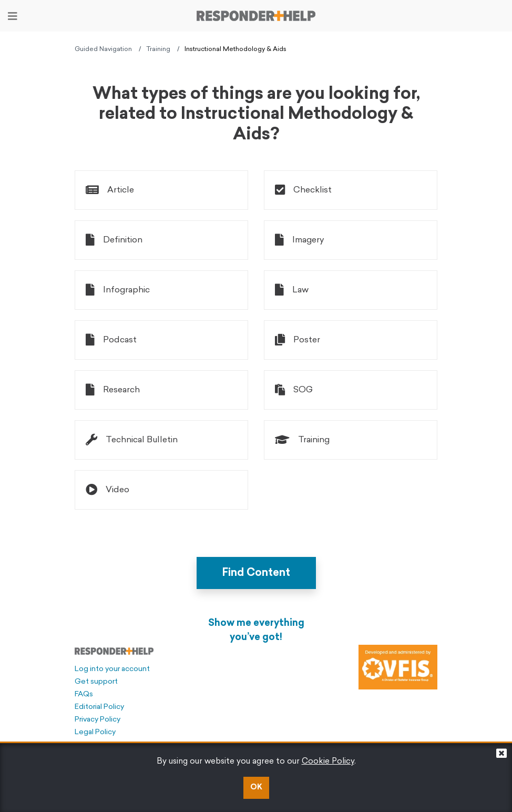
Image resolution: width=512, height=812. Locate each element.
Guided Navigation (103, 49)
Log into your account (112, 669)
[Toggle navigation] (13, 16)
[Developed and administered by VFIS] (398, 667)
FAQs (84, 694)
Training (158, 49)
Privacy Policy (98, 720)
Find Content (256, 573)
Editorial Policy (99, 707)
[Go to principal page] (256, 16)
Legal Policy (95, 732)
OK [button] (256, 788)
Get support (96, 682)
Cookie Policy (328, 762)
